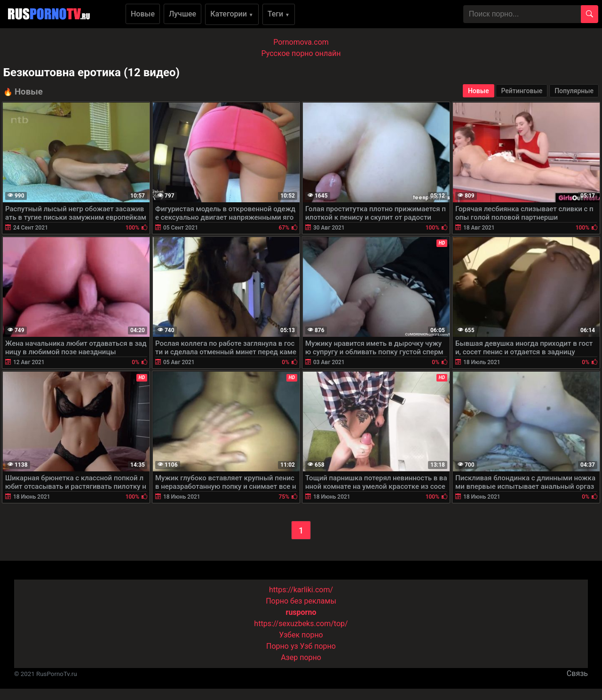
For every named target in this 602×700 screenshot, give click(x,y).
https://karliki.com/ (301, 590)
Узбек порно (301, 635)
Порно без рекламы (301, 601)
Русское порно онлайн (301, 53)
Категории (232, 14)
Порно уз (282, 646)
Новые (143, 14)
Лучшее (182, 14)
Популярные (574, 91)
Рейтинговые (522, 91)
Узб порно (318, 646)
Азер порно (301, 657)
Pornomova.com (301, 42)
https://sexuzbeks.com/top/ (301, 624)
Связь (577, 673)
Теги (279, 14)
